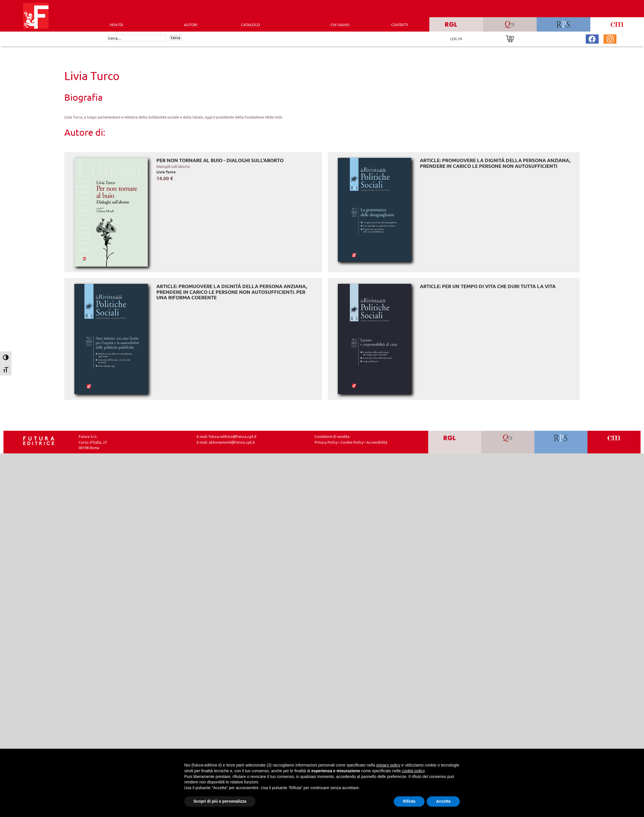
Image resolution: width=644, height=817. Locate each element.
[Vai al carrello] (510, 38)
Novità (116, 25)
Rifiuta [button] (409, 801)
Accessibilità (377, 442)
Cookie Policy (352, 442)
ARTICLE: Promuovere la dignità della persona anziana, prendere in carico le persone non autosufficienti (495, 163)
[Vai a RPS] (561, 442)
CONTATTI (400, 25)
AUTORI (191, 25)
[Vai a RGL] (455, 442)
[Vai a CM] (614, 442)
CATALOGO (251, 25)
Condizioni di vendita (332, 436)
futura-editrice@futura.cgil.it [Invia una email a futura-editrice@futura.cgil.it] (233, 436)
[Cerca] (137, 38)
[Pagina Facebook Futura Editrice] (592, 38)
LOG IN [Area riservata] (456, 39)
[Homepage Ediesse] (39, 440)
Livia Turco (166, 172)
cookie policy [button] (413, 771)
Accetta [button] (443, 801)
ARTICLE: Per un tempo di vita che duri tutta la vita (488, 286)
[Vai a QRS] (508, 442)
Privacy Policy (326, 442)
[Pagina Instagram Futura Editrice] (610, 38)
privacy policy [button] (388, 765)
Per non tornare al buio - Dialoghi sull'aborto (220, 160)
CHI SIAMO (340, 25)
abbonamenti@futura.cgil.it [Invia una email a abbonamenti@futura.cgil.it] (232, 442)
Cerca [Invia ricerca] (175, 37)
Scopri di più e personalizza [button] (220, 801)
